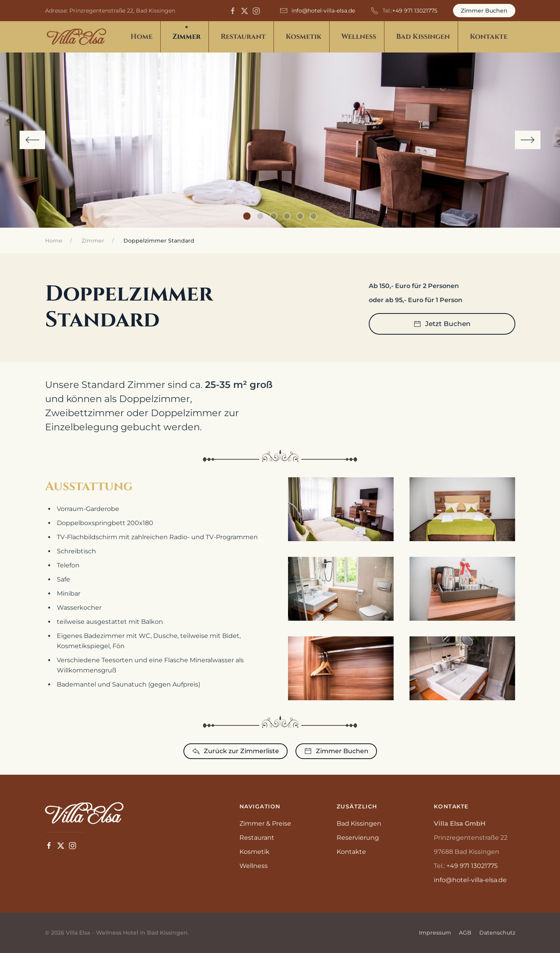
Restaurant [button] (243, 37)
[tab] (247, 216)
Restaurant (257, 838)
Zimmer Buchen (484, 11)
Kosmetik (255, 852)
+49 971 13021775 (415, 11)
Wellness (254, 866)
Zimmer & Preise (265, 823)
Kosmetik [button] (304, 37)
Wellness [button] (359, 37)
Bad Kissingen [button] (423, 37)
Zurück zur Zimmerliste (236, 751)
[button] (32, 140)
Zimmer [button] (187, 37)
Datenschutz (497, 933)
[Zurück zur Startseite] (76, 37)
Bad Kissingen (359, 823)
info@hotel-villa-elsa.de (323, 11)
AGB (465, 933)
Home (141, 37)
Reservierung (358, 838)
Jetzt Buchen (442, 324)
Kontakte (489, 37)
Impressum (435, 933)
